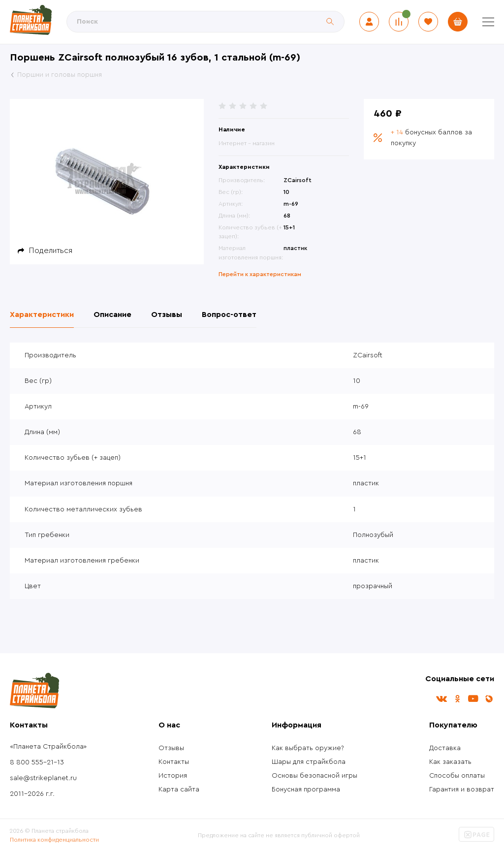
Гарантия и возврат (462, 789)
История (173, 776)
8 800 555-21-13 (37, 762)
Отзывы (171, 748)
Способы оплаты (457, 776)
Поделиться (51, 251)
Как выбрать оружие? (308, 748)
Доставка (445, 748)
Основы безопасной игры (315, 776)
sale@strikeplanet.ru (43, 778)
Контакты (174, 762)
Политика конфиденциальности (54, 840)
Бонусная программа (306, 789)
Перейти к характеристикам (260, 274)
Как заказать (450, 762)
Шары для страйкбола (309, 762)
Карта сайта (179, 789)
